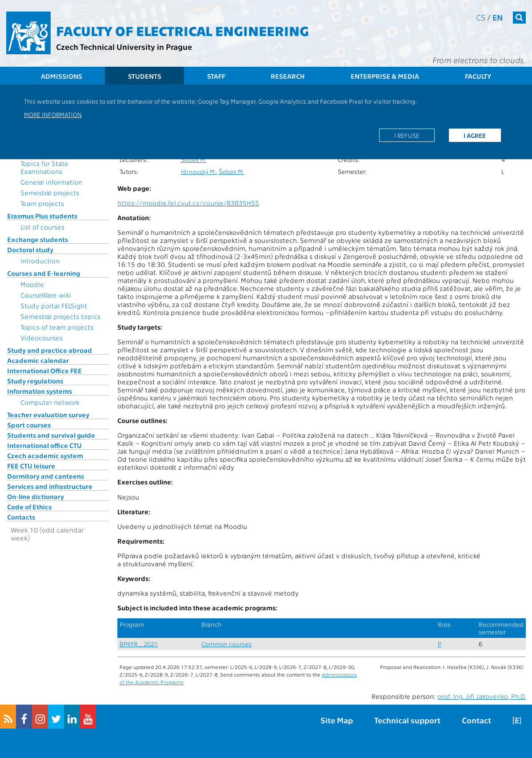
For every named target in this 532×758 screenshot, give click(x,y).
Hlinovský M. (198, 171)
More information (53, 114)
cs (481, 17)
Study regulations (35, 381)
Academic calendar (38, 360)
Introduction (40, 261)
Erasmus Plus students (42, 216)
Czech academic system (45, 456)
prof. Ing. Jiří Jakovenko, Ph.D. (482, 696)
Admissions (62, 76)
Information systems (40, 391)
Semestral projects (50, 193)
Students (145, 76)
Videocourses (42, 338)
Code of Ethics (29, 507)
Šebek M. (194, 159)
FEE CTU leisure (31, 466)
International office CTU (44, 445)
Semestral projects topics (60, 316)
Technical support (407, 720)
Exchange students (38, 239)
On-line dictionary (36, 496)
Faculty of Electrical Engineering (182, 30)
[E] (517, 720)
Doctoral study (30, 250)
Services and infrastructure (50, 486)
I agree (475, 135)
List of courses (42, 227)
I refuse (407, 135)
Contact (476, 720)
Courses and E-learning (44, 273)
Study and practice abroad (50, 350)
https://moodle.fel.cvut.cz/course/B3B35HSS (188, 203)
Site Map (337, 720)
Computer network (50, 402)
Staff (216, 76)
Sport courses (29, 425)
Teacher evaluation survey (48, 415)
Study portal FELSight (54, 306)
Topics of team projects (57, 327)
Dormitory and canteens (46, 476)
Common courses (226, 644)
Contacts (21, 517)
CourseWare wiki (46, 295)
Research (288, 76)
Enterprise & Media (385, 76)
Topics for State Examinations (44, 167)
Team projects (42, 203)
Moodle (32, 284)
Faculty (478, 76)
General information (51, 182)
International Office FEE (44, 371)
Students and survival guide (51, 435)
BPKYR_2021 (139, 644)
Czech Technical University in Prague (124, 46)
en (498, 17)
